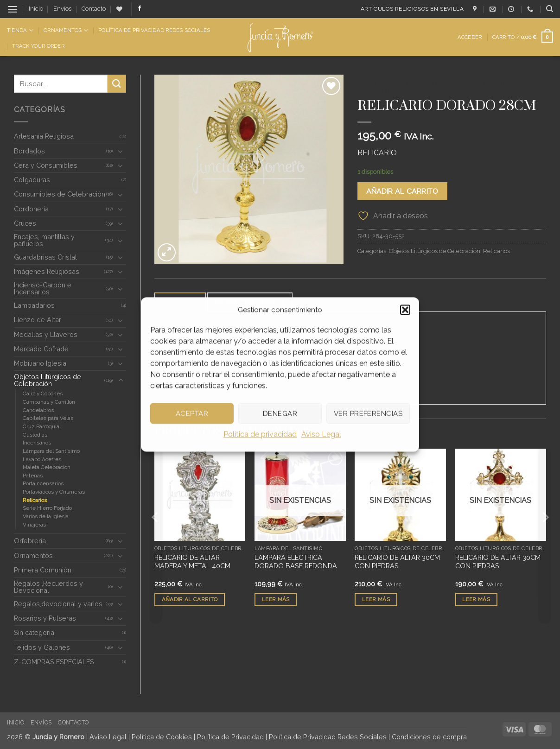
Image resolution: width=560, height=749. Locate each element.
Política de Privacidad (230, 737)
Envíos (62, 9)
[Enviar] (117, 84)
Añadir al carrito (402, 191)
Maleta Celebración (47, 467)
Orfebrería (30, 541)
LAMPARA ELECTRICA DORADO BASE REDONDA (296, 562)
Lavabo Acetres (42, 459)
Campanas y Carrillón (49, 402)
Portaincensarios (43, 483)
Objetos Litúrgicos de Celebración (48, 380)
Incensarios (37, 443)
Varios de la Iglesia (46, 516)
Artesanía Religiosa (44, 136)
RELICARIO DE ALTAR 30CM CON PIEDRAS (397, 562)
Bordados (29, 151)
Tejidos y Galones (42, 647)
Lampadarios (34, 305)
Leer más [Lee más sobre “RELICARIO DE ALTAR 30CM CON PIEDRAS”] (376, 599)
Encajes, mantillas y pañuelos (44, 240)
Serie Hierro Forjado (47, 508)
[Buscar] (550, 9)
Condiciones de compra (429, 737)
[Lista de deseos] (119, 9)
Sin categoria (34, 632)
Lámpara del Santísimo (51, 451)
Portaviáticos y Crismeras (54, 492)
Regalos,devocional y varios (58, 604)
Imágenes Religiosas (47, 271)
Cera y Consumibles (46, 165)
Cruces (25, 223)
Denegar (280, 413)
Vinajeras (34, 525)
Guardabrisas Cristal (45, 257)
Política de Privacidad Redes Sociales (154, 30)
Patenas (33, 476)
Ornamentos (66, 30)
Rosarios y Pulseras (45, 618)
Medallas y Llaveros (46, 334)
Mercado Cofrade (41, 349)
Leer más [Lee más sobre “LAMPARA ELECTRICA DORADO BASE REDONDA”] (276, 599)
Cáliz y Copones (43, 394)
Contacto (94, 9)
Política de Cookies (162, 737)
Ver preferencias (368, 413)
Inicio (36, 9)
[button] (405, 310)
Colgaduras (32, 180)
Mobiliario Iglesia (40, 363)
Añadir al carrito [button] (190, 599)
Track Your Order (38, 46)
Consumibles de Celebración (60, 194)
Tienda (20, 30)
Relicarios (35, 500)
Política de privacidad (260, 434)
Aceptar (192, 413)
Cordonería (31, 209)
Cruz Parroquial (42, 426)
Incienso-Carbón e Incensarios (43, 288)
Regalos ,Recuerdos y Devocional (48, 587)
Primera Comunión (43, 570)
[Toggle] (121, 151)
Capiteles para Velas (48, 418)
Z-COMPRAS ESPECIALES (54, 662)
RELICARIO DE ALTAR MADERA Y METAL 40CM (192, 562)
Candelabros (38, 410)
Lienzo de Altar (38, 320)
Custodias (35, 435)
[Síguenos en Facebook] (140, 9)
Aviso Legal (321, 434)
